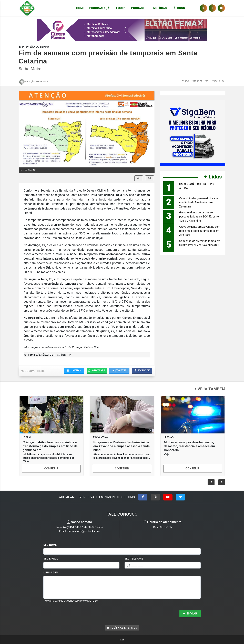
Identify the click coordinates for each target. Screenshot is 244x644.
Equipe (121, 8)
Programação (100, 8)
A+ (150, 178)
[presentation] (69, 614)
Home (80, 8)
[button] (222, 482)
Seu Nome (50, 545)
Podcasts (139, 8)
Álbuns (179, 8)
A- (139, 178)
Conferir (52, 468)
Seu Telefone (134, 559)
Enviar (190, 614)
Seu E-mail (51, 559)
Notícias (160, 8)
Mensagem (51, 573)
